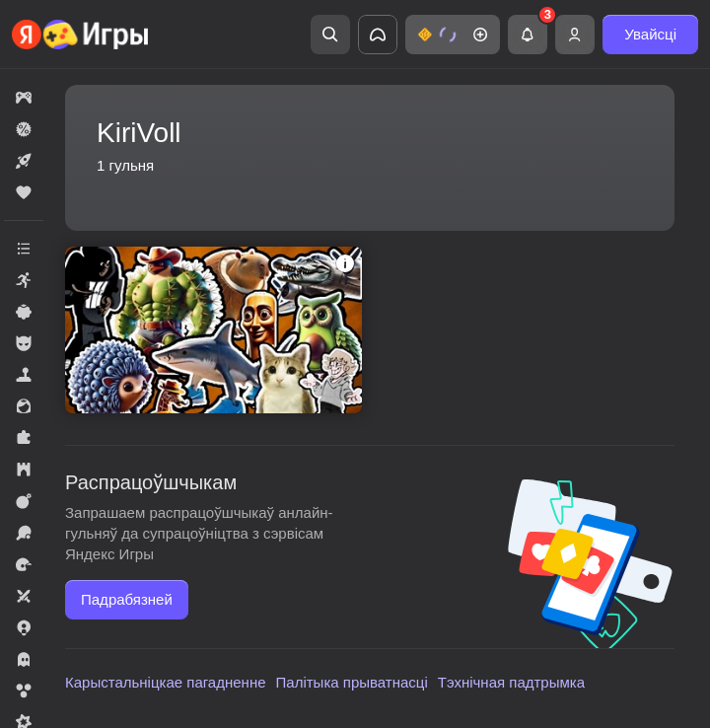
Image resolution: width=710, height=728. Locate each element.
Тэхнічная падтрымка (511, 682)
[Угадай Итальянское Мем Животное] (213, 330)
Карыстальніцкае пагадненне (166, 682)
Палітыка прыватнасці (352, 682)
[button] (453, 35)
